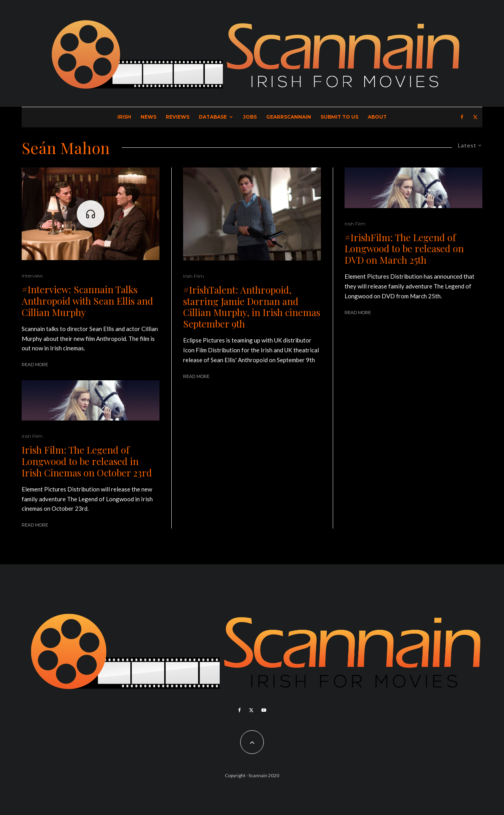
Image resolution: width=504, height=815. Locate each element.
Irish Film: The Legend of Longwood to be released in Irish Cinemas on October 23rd (87, 461)
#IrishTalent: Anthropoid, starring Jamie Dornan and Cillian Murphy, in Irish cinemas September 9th (252, 307)
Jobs (250, 117)
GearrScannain (289, 117)
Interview (32, 276)
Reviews (178, 117)
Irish (124, 117)
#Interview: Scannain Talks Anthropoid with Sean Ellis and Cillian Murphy (87, 301)
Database (213, 117)
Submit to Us (339, 117)
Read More (35, 365)
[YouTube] (264, 710)
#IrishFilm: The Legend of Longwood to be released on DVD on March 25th (404, 249)
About (377, 117)
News (148, 117)
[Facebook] (462, 117)
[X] (475, 117)
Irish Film (32, 436)
